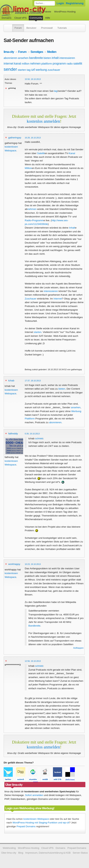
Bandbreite (34, 626)
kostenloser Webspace (14, 12)
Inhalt (72, 228)
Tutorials (62, 28)
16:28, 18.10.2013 (33, 138)
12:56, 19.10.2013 (33, 661)
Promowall (47, 28)
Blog (21, 853)
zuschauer (54, 70)
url (33, 70)
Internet (58, 299)
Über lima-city (9, 853)
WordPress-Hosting (65, 12)
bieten (47, 58)
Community (36, 18)
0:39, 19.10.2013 (32, 434)
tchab (11, 381)
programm (59, 64)
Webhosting (9, 848)
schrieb (39, 438)
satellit (78, 64)
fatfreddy (13, 434)
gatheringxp (15, 138)
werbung (41, 70)
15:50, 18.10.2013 (33, 79)
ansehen (23, 58)
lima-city (9, 52)
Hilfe (48, 18)
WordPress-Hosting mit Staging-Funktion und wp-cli (41, 823)
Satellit (41, 153)
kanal (17, 64)
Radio (28, 220)
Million (28, 168)
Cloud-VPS (20, 18)
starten (22, 70)
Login (60, 3)
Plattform (30, 419)
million (26, 64)
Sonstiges (37, 52)
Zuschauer (31, 299)
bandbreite (36, 58)
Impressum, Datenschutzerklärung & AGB (48, 853)
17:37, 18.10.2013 (33, 381)
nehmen (35, 64)
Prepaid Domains (26, 826)
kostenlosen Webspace (36, 819)
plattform (47, 64)
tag (29, 70)
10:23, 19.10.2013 (33, 564)
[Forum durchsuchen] (45, 3)
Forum (18, 28)
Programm (38, 220)
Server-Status (80, 853)
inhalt (55, 58)
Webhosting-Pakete (40, 12)
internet (8, 64)
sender (10, 69)
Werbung (76, 411)
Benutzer (31, 28)
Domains (7, 18)
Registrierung (75, 3)
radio (70, 64)
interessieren (67, 58)
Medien (52, 52)
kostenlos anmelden (43, 121)
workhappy (14, 564)
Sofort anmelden (34, 795)
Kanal (72, 153)
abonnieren (10, 58)
